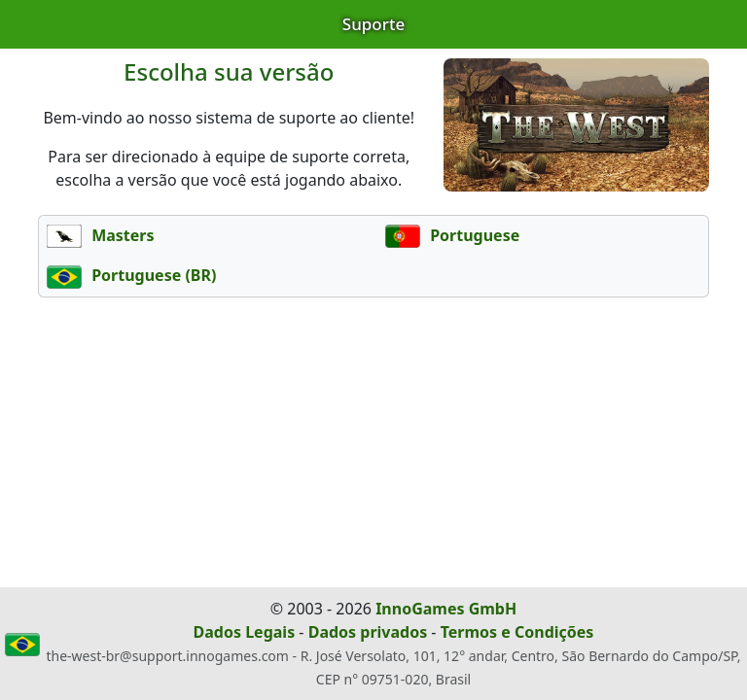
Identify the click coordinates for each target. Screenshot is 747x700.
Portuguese (452, 235)
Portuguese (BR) (131, 275)
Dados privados (368, 632)
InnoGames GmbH (446, 609)
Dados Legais (245, 632)
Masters (101, 235)
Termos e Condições (517, 632)
